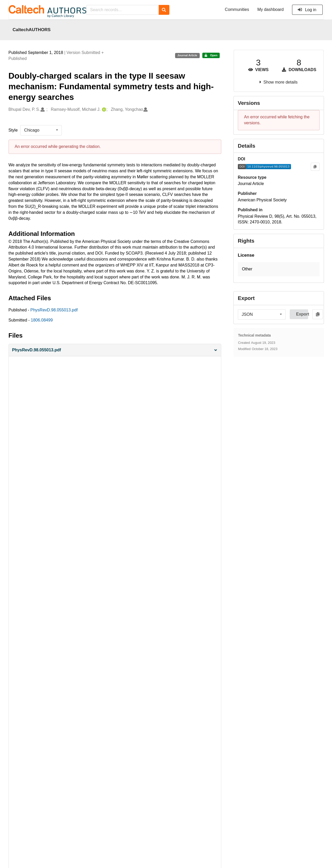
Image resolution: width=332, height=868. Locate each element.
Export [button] (302, 314)
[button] (115, 350)
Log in (307, 10)
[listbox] (41, 130)
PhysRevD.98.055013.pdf (54, 310)
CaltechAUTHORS (32, 30)
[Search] (164, 10)
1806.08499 (42, 320)
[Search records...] (123, 10)
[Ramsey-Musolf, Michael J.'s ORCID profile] (103, 110)
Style (13, 130)
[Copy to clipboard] (315, 167)
